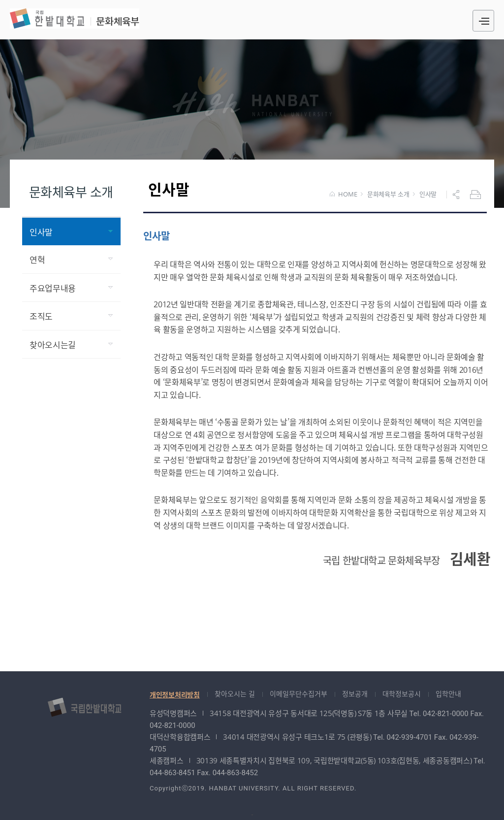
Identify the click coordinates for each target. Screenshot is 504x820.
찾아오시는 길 (235, 694)
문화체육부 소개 (388, 195)
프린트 (476, 195)
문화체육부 (75, 18)
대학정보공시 (402, 694)
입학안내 (448, 694)
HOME (343, 195)
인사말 (428, 195)
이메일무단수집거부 (299, 694)
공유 (457, 195)
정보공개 (355, 694)
